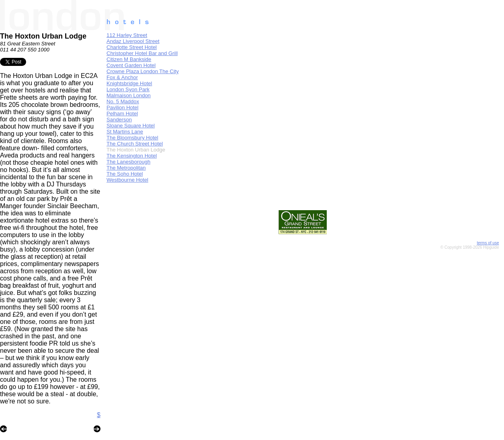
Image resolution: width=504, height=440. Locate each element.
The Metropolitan (126, 168)
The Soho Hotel (125, 174)
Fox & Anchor (122, 77)
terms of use (488, 243)
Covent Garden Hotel (131, 65)
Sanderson (119, 120)
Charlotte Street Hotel (132, 47)
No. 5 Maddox (123, 101)
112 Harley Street (127, 35)
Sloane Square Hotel (131, 126)
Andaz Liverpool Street (133, 41)
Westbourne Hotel (127, 180)
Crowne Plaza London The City (143, 71)
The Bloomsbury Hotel (132, 138)
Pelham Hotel (122, 114)
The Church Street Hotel (135, 144)
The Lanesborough (128, 162)
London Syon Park (128, 89)
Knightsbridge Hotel (129, 83)
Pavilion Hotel (123, 107)
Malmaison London (129, 95)
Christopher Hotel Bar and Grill (142, 53)
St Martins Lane (125, 132)
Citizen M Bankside (129, 59)
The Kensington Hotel (132, 156)
